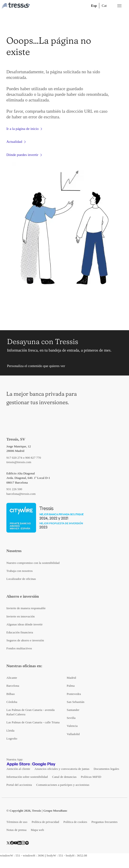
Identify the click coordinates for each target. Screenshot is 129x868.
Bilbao (11, 694)
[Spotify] (27, 843)
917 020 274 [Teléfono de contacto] (14, 458)
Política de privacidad (45, 822)
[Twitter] (8, 843)
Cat (104, 6)
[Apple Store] (18, 764)
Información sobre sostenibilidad (27, 777)
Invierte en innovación (20, 616)
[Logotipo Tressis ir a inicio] (16, 6)
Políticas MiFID (91, 777)
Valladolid (73, 734)
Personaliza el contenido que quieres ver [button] (36, 366)
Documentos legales (106, 769)
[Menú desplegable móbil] (119, 6)
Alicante (12, 678)
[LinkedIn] (19, 843)
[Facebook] (12, 843)
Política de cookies (75, 822)
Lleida (10, 730)
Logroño (12, 738)
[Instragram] (23, 843)
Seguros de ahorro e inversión (25, 640)
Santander (73, 710)
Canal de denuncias (64, 777)
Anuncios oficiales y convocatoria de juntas (62, 769)
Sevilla (71, 718)
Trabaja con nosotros (19, 571)
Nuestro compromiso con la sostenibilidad (33, 563)
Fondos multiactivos (19, 648)
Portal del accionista (19, 785)
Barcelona (13, 686)
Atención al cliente (18, 769)
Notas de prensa (16, 830)
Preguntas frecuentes (105, 822)
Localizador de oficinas (21, 579)
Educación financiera (20, 632)
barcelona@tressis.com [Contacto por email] (21, 494)
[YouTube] (16, 843)
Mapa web (37, 830)
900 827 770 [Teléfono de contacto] (33, 458)
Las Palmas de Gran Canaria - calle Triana (33, 722)
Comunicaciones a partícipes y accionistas (63, 785)
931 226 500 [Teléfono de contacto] (14, 489)
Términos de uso (17, 822)
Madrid (71, 678)
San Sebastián (76, 702)
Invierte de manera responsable (26, 608)
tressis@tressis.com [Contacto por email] (19, 462)
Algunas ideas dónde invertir (24, 624)
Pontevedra (74, 694)
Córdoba (12, 702)
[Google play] (44, 764)
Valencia (72, 726)
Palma (71, 686)
